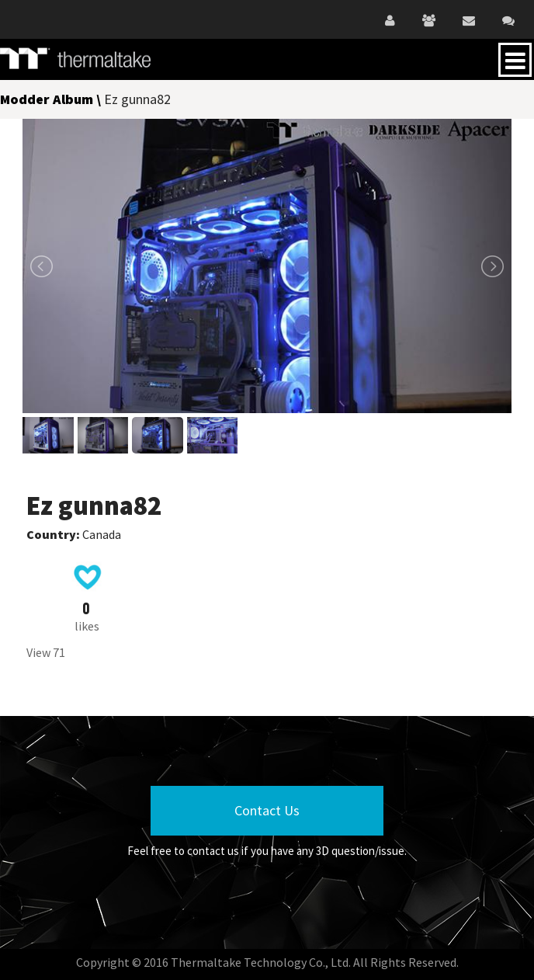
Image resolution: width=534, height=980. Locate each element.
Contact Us (267, 810)
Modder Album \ (52, 99)
